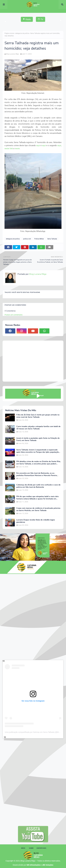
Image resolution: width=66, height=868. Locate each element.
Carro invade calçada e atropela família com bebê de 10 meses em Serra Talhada (38, 428)
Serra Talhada (52, 239)
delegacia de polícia (22, 33)
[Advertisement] (33, 361)
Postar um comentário (14, 315)
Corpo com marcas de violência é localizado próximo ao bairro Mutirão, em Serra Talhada (38, 509)
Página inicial (9, 33)
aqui (38, 145)
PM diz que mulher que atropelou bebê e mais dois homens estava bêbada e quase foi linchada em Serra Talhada (38, 498)
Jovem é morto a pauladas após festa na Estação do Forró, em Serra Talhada (38, 439)
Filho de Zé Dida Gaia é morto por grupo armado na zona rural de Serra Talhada (38, 416)
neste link (9, 149)
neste (17, 149)
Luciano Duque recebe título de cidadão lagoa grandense (36, 521)
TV (40, 19)
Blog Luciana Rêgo (13, 54)
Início (23, 848)
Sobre (31, 848)
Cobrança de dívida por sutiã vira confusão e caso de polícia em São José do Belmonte (38, 486)
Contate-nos (41, 848)
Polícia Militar (39, 239)
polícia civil (27, 239)
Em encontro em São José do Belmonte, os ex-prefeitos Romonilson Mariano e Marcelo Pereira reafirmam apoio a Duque (37, 474)
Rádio (27, 19)
